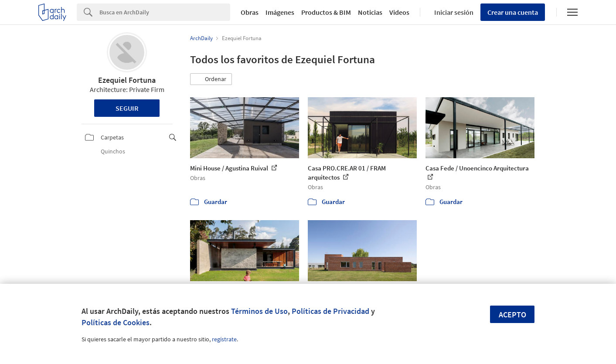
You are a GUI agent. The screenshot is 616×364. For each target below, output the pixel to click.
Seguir (127, 108)
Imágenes (280, 12)
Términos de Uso (259, 311)
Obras (250, 12)
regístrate (224, 339)
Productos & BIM (326, 12)
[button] (211, 79)
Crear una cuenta (513, 12)
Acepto (512, 315)
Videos (399, 12)
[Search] (165, 12)
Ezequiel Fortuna (127, 80)
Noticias (370, 12)
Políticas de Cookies (116, 322)
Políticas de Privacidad (330, 311)
